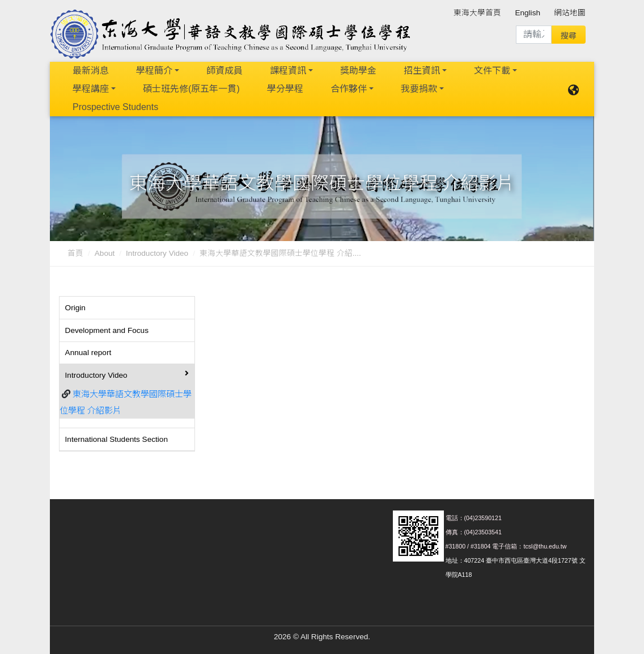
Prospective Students (115, 107)
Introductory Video (157, 253)
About (105, 253)
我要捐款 (419, 89)
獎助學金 (358, 71)
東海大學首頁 (477, 13)
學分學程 (285, 89)
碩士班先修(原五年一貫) (191, 89)
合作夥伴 (349, 89)
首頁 (75, 253)
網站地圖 (570, 13)
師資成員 (224, 71)
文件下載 (492, 71)
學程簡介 (154, 71)
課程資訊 (288, 71)
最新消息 (91, 71)
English (528, 13)
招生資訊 (422, 71)
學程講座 (91, 89)
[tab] (127, 308)
